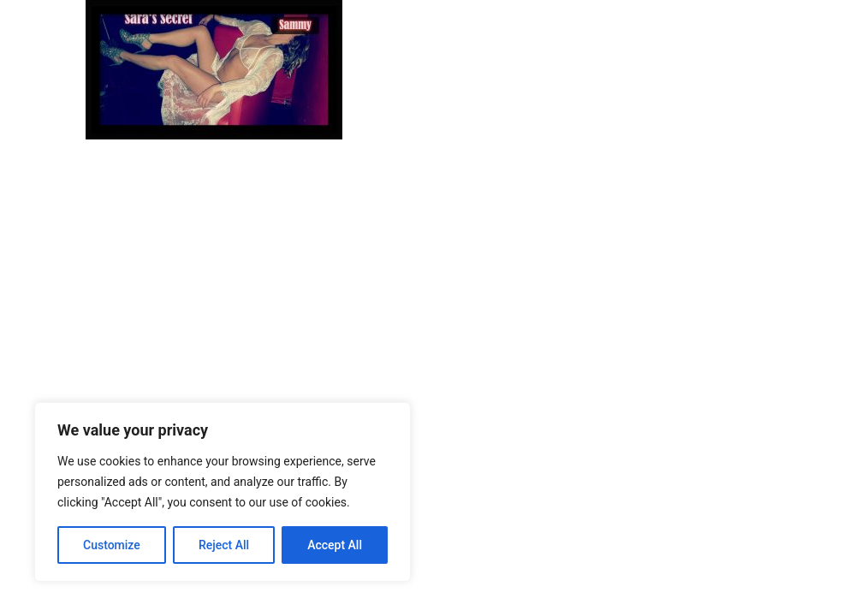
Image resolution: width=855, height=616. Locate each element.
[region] (223, 492)
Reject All (224, 545)
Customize (112, 545)
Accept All (335, 545)
